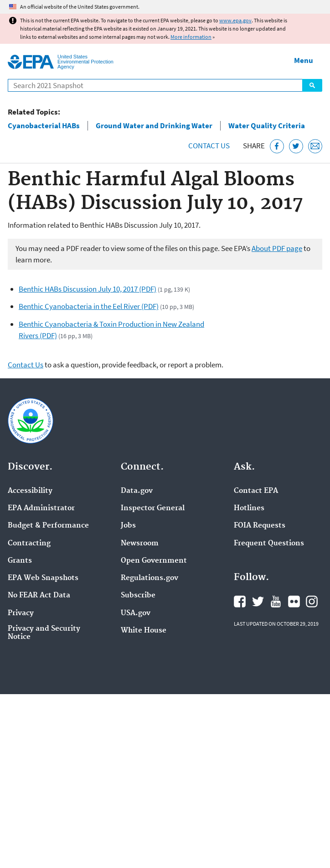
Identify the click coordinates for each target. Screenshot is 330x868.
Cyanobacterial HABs (44, 126)
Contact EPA (256, 491)
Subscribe (138, 596)
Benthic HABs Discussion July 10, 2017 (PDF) (88, 289)
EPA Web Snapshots (43, 578)
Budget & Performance (48, 526)
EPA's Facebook (240, 601)
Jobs (128, 526)
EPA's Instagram (312, 601)
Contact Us (209, 146)
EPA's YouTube (276, 601)
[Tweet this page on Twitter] (296, 146)
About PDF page (277, 248)
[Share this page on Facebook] (277, 146)
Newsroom (140, 544)
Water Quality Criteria (267, 126)
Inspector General (153, 508)
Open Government (154, 561)
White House (144, 631)
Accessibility (30, 491)
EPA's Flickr (294, 601)
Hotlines (249, 508)
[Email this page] (315, 146)
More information (191, 37)
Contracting (29, 544)
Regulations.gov (150, 578)
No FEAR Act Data (39, 596)
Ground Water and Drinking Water (154, 126)
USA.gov (136, 613)
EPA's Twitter (258, 601)
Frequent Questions (269, 544)
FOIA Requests (260, 526)
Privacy (21, 613)
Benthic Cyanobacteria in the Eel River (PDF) (89, 306)
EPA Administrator (41, 508)
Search (312, 85)
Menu (304, 60)
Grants (20, 561)
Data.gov (137, 491)
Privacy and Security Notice (44, 633)
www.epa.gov (235, 20)
